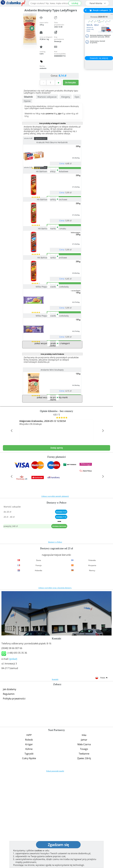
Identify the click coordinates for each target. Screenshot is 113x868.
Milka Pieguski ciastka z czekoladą (52, 345)
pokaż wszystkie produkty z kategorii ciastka (52, 426)
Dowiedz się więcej (99, 58)
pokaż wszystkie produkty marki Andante (52, 492)
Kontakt (55, 772)
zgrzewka (46, 138)
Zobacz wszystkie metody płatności (55, 589)
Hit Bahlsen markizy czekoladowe (52, 183)
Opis (77, 97)
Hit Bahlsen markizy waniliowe (52, 304)
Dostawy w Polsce (55, 635)
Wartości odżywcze (47, 97)
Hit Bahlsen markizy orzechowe (52, 223)
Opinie (27, 101)
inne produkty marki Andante (52, 435)
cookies (38, 850)
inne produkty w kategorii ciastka (52, 123)
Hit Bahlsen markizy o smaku (52, 263)
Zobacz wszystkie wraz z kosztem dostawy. (55, 681)
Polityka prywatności (14, 792)
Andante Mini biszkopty (52, 451)
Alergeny (66, 97)
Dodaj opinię (57, 541)
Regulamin (9, 787)
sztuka (34, 138)
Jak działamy (10, 782)
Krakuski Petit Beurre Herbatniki (52, 142)
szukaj (75, 3)
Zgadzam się (58, 845)
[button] (11, 530)
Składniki (28, 97)
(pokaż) (13, 752)
